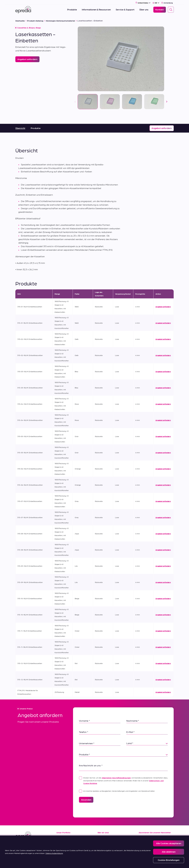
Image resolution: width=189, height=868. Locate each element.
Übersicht (20, 127)
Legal (61, 863)
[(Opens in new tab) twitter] (36, 843)
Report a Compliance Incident (101, 863)
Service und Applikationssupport (73, 842)
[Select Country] (143, 2)
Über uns (102, 836)
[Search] (171, 9)
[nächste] (167, 100)
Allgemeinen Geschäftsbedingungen (116, 776)
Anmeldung (167, 2)
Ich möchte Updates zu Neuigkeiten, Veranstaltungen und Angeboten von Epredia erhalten (117, 790)
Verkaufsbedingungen (68, 847)
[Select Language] (156, 2)
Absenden (86, 798)
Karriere (102, 842)
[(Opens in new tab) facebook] (24, 843)
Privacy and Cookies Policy (77, 863)
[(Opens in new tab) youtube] (30, 843)
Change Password (122, 863)
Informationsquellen (67, 836)
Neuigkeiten (104, 847)
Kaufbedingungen (66, 853)
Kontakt (102, 853)
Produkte (36, 127)
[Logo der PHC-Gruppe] (19, 863)
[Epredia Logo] (23, 9)
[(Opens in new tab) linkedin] (18, 843)
